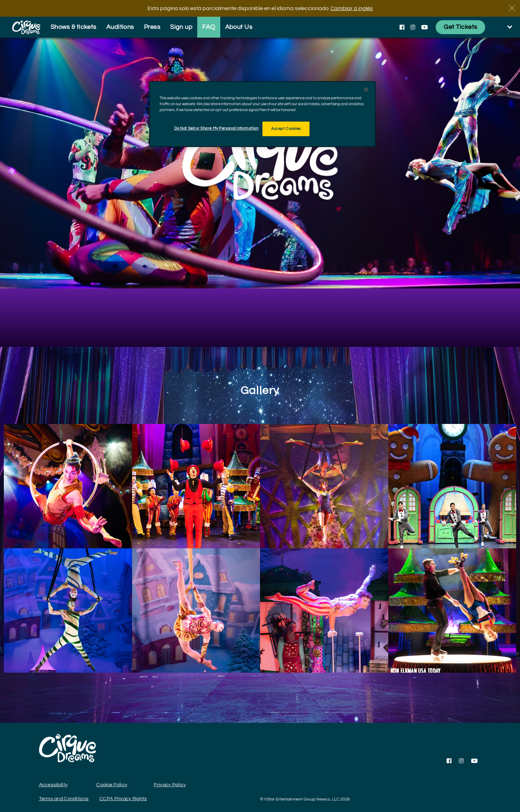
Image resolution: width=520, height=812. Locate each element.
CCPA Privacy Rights (123, 799)
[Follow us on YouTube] (425, 27)
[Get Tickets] (460, 27)
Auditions (120, 27)
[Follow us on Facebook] (402, 27)
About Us (239, 27)
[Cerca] (512, 8)
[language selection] (504, 27)
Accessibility (53, 785)
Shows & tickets (74, 27)
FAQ (209, 27)
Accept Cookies (286, 129)
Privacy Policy (170, 785)
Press (152, 27)
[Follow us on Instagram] (413, 27)
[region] (262, 114)
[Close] (366, 90)
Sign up (181, 27)
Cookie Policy (112, 785)
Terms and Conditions (64, 799)
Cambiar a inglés (352, 8)
